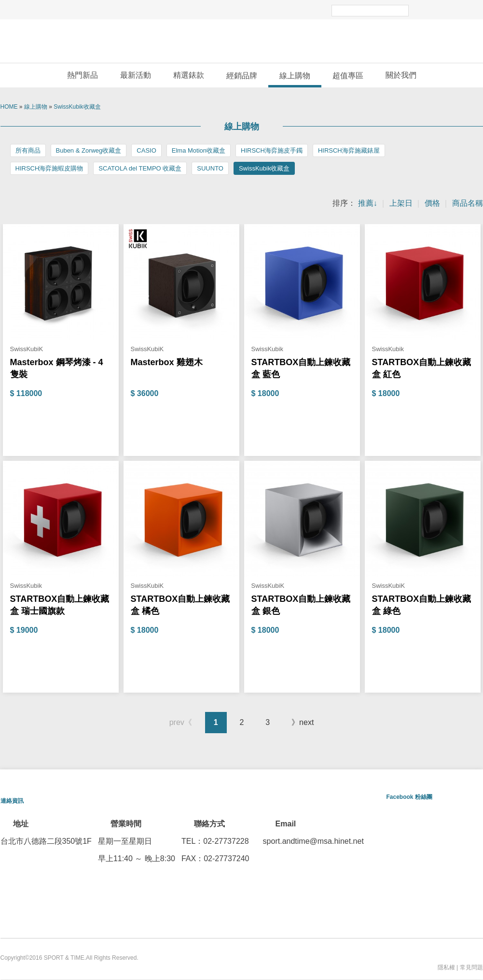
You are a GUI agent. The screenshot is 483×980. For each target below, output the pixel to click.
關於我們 (401, 75)
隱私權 (446, 967)
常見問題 (471, 967)
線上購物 (295, 76)
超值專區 (348, 76)
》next (303, 722)
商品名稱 (468, 203)
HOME (9, 107)
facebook (444, 10)
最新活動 (136, 75)
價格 (432, 203)
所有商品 (28, 150)
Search (418, 10)
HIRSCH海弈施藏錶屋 (349, 150)
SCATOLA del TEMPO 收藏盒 (140, 168)
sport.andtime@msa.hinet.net (313, 841)
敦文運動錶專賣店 (242, 41)
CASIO (146, 150)
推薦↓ (368, 203)
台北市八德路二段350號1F (46, 841)
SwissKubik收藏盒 (77, 107)
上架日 (401, 203)
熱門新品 (83, 75)
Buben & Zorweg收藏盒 (89, 150)
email (471, 10)
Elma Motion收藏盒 (199, 150)
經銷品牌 (242, 76)
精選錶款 (189, 75)
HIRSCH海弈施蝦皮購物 (49, 168)
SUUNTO (210, 168)
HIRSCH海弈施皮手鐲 (272, 150)
